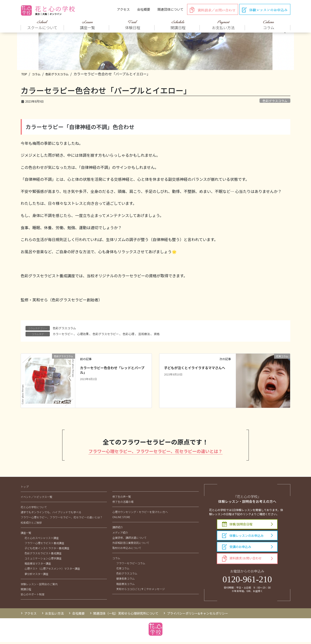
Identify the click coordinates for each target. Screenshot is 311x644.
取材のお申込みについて (127, 550)
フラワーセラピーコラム (131, 565)
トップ (25, 488)
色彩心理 (129, 335)
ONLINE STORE (121, 519)
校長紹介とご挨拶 (31, 524)
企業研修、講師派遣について (129, 539)
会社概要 (144, 9)
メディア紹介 (120, 534)
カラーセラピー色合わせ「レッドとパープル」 (112, 371)
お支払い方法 (55, 615)
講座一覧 (26, 534)
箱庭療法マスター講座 (38, 565)
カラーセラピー (63, 335)
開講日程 (26, 591)
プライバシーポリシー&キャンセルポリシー (198, 615)
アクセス (123, 9)
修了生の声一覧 (121, 498)
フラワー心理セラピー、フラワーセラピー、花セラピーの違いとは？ (155, 453)
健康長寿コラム (125, 580)
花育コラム (123, 570)
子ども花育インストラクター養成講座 (47, 550)
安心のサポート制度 (33, 596)
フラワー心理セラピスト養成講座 (44, 545)
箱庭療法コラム (125, 585)
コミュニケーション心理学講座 (43, 560)
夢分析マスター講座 (36, 575)
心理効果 (83, 335)
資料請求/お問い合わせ (242, 561)
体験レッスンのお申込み (243, 537)
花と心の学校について (34, 509)
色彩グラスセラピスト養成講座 (43, 555)
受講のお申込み (237, 549)
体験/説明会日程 (237, 526)
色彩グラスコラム (275, 102)
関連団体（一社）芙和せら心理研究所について (126, 615)
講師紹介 (118, 529)
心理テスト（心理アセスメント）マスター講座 (52, 570)
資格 (157, 335)
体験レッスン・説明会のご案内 (39, 586)
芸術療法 (144, 335)
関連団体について (170, 9)
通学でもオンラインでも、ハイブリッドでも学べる (51, 514)
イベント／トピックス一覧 (36, 499)
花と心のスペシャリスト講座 (42, 540)
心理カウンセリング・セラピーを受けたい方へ (140, 514)
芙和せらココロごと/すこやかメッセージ (140, 591)
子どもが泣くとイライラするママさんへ (194, 369)
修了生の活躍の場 (123, 504)
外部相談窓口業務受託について (131, 545)
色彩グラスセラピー (106, 335)
